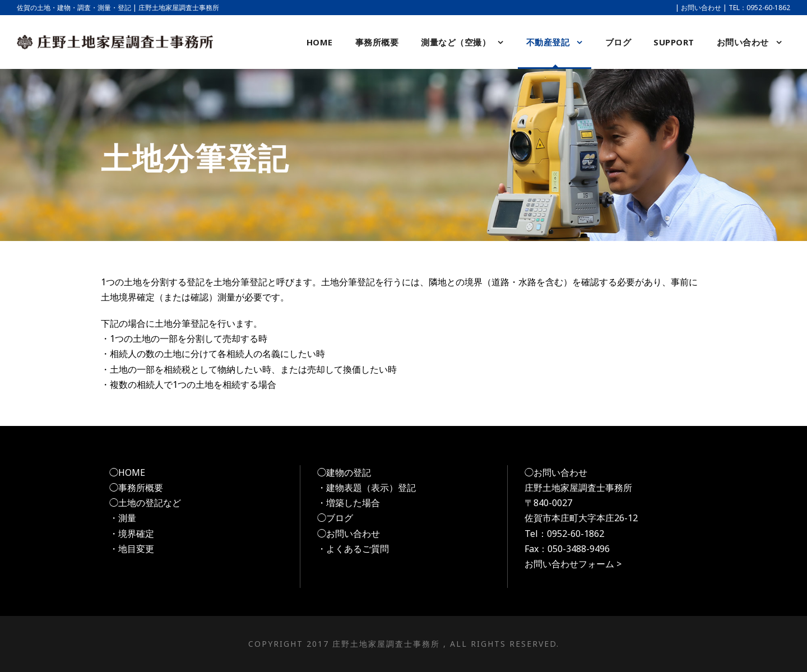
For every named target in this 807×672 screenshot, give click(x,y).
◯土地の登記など (145, 503)
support (674, 42)
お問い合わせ (701, 8)
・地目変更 (132, 549)
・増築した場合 (349, 503)
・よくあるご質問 (353, 549)
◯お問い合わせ (349, 534)
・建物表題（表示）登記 (367, 488)
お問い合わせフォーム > (573, 564)
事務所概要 (377, 42)
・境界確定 (132, 534)
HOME (320, 42)
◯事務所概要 (136, 488)
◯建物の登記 (344, 472)
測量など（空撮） (456, 42)
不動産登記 (548, 42)
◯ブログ (335, 518)
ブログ (618, 42)
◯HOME (127, 472)
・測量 (123, 518)
